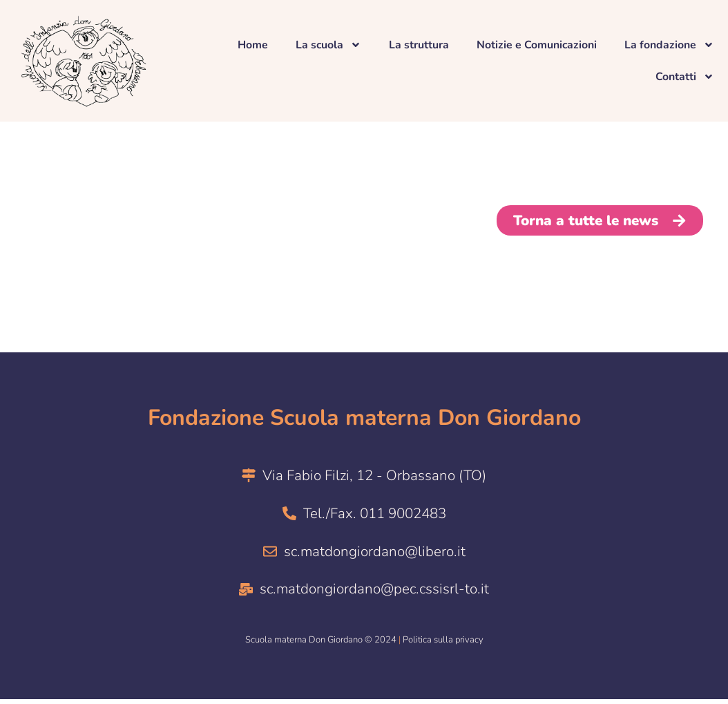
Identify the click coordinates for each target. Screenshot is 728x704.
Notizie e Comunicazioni (536, 45)
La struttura (418, 45)
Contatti (685, 77)
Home (251, 45)
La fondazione (669, 45)
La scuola (327, 45)
